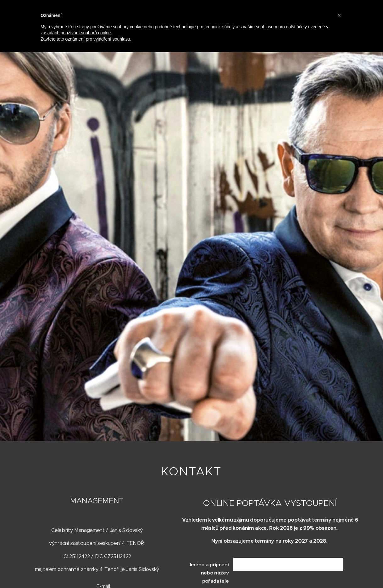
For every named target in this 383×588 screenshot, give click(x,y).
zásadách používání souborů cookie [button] (76, 33)
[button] (339, 15)
